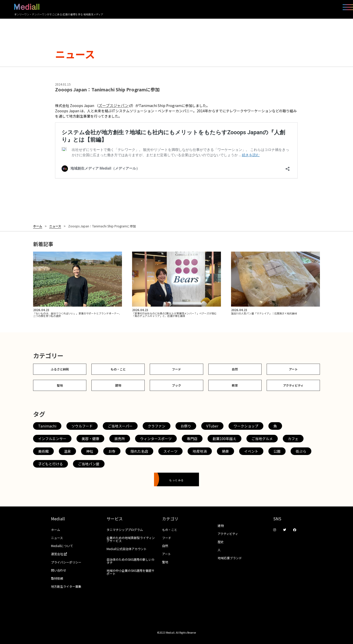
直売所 (120, 439)
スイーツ (170, 451)
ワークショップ (246, 426)
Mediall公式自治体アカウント (127, 549)
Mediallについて (62, 546)
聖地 (60, 385)
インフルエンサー (52, 439)
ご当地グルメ (262, 439)
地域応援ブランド (230, 558)
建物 (118, 385)
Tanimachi (47, 426)
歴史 (221, 542)
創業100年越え (224, 439)
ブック (176, 385)
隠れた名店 (139, 451)
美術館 (43, 451)
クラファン (157, 426)
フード (176, 369)
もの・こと (118, 369)
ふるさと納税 (60, 369)
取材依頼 (57, 578)
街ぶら (301, 451)
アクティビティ (293, 385)
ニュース (55, 226)
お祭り (186, 426)
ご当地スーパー (120, 426)
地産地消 (200, 451)
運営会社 (61, 554)
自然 (235, 369)
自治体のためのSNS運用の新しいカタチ (131, 561)
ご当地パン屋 (89, 464)
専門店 (192, 439)
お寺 (112, 451)
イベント (251, 451)
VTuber (212, 426)
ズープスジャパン (115, 105)
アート (293, 369)
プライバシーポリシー (66, 562)
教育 (235, 385)
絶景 (225, 451)
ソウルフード (82, 426)
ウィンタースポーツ (156, 439)
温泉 (67, 451)
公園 (277, 451)
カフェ (293, 439)
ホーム (38, 226)
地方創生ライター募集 (66, 586)
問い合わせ (59, 570)
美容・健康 (90, 439)
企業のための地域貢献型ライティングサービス (131, 539)
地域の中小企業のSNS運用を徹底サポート (131, 572)
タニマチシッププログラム (125, 530)
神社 (90, 451)
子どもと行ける (51, 464)
